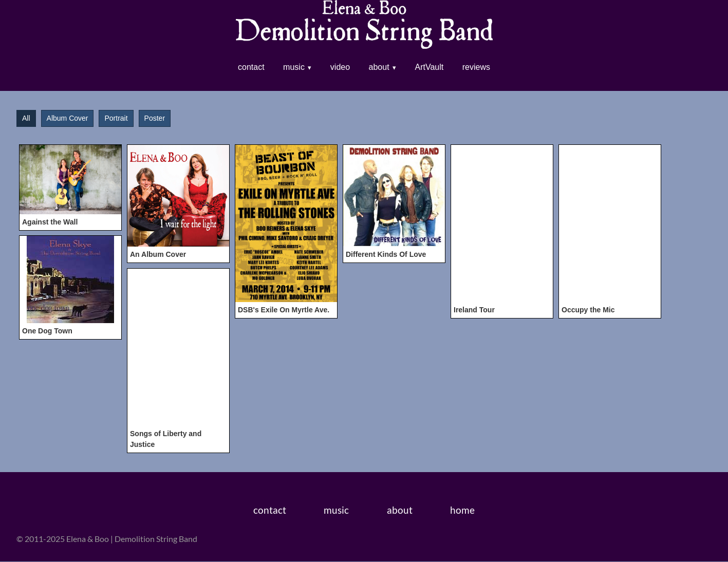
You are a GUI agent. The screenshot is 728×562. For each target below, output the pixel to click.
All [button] (26, 119)
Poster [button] (155, 119)
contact (251, 67)
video (340, 67)
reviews (476, 67)
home (462, 511)
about (379, 67)
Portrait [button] (116, 119)
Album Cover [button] (68, 119)
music (294, 67)
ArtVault (430, 67)
